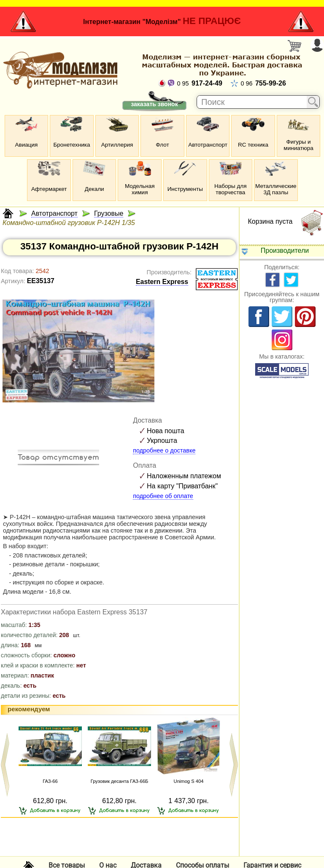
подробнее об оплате (163, 496)
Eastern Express (162, 282)
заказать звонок (154, 104)
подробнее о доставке (164, 450)
